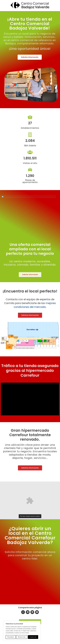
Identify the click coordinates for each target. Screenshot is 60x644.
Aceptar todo (33, 637)
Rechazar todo (22, 637)
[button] (30, 57)
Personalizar (11, 637)
